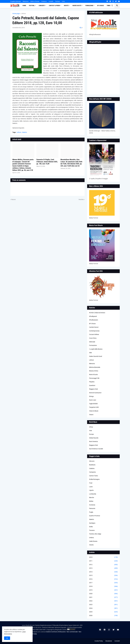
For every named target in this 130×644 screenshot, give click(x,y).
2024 (103, 608)
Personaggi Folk (94, 378)
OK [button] (7, 638)
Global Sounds (94, 438)
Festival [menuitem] (32, 6)
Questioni (92, 385)
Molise (91, 501)
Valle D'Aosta (93, 541)
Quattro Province (95, 516)
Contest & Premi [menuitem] (54, 6)
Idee (90, 353)
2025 (103, 612)
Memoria (92, 364)
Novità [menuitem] (66, 6)
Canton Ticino (94, 476)
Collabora (44, 1)
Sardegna (92, 523)
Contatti (51, 1)
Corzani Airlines (94, 334)
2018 (103, 586)
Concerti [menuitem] (42, 6)
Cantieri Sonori (94, 327)
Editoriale (92, 342)
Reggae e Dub (93, 389)
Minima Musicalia (95, 367)
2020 (103, 594)
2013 (103, 568)
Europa (91, 434)
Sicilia (91, 527)
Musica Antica (94, 371)
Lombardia (93, 494)
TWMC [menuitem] (109, 6)
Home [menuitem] (24, 6)
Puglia (91, 512)
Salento (25, 132)
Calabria (92, 468)
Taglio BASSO (93, 404)
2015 (103, 576)
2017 (103, 583)
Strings (91, 396)
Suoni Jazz (93, 400)
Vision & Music (94, 411)
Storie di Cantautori (95, 393)
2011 (103, 561)
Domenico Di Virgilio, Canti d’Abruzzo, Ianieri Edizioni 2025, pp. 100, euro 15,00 (47, 162)
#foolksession (94, 320)
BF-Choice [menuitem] (101, 6)
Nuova (13, 199)
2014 (103, 572)
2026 (103, 616)
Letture (23, 13)
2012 (103, 565)
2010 (103, 557)
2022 (103, 601)
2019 (103, 590)
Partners (58, 1)
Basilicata (92, 465)
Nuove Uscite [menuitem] (77, 6)
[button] (112, 6)
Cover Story (93, 338)
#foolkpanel (93, 316)
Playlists (92, 382)
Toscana (92, 530)
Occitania (92, 505)
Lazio (91, 487)
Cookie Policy (99, 641)
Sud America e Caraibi (96, 449)
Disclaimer (109, 641)
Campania (92, 472)
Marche (92, 497)
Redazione (26, 1)
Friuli (91, 483)
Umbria (91, 538)
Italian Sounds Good (96, 356)
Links (63, 1)
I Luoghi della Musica (96, 349)
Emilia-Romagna (94, 479)
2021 (103, 597)
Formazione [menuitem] (89, 6)
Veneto (91, 545)
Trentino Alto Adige (95, 534)
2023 (103, 605)
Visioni (91, 415)
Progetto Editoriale (16, 1)
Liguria (91, 490)
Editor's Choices (35, 1)
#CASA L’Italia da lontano (97, 313)
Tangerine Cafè (94, 407)
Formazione (93, 345)
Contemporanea (94, 331)
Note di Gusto (93, 374)
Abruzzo (92, 461)
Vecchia (81, 199)
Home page (16, 13)
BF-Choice (92, 324)
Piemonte (92, 508)
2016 (103, 579)
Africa (91, 427)
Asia (91, 431)
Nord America (93, 441)
